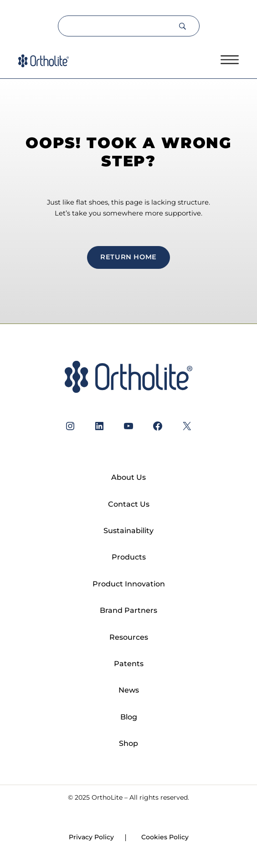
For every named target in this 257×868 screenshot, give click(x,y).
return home (128, 257)
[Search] (118, 26)
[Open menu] (230, 60)
